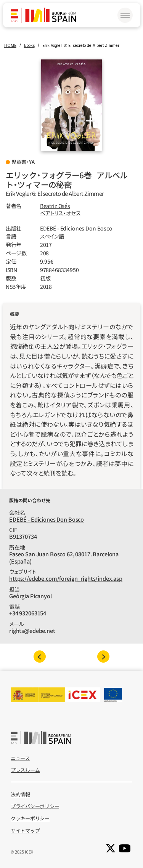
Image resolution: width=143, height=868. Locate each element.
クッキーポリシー (30, 818)
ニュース (20, 758)
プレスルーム (25, 770)
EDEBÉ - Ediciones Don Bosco (76, 228)
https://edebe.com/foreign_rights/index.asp (66, 578)
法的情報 (20, 794)
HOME (10, 45)
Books (29, 45)
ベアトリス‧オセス (60, 213)
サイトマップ (25, 830)
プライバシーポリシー (35, 806)
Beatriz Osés (55, 206)
